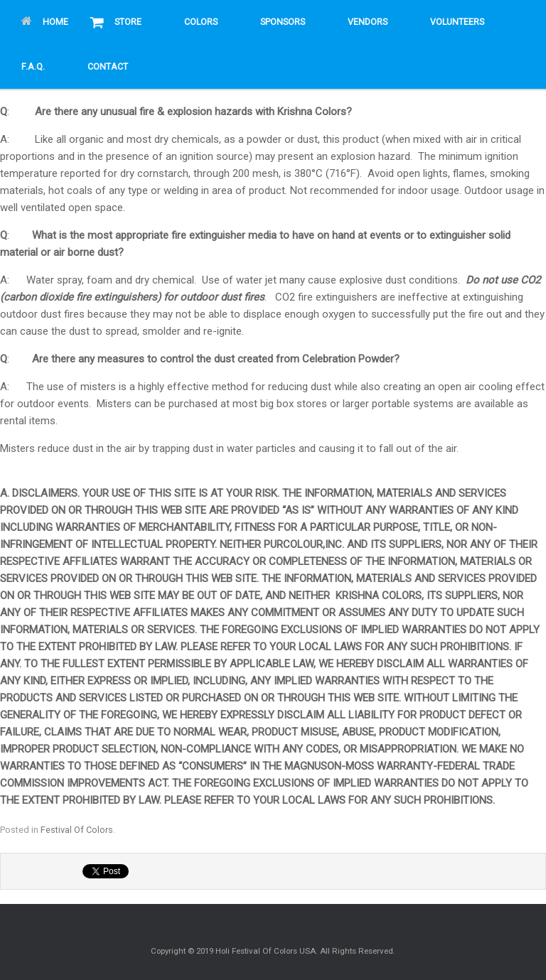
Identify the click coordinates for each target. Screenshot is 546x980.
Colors (201, 22)
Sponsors (283, 22)
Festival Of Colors (77, 830)
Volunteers (457, 22)
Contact (108, 67)
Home (45, 22)
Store (128, 22)
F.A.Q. (33, 67)
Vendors (368, 22)
